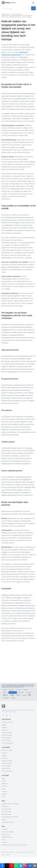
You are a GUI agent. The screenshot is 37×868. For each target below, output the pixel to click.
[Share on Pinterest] (11, 866)
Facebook (5, 784)
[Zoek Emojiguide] (16, 8)
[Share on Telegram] (21, 866)
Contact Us (5, 842)
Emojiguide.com (6, 14)
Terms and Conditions (8, 832)
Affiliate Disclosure (7, 837)
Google (4, 781)
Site (3, 855)
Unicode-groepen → (7, 743)
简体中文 (5, 695)
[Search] (33, 8)
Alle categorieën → (7, 771)
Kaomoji (4, 819)
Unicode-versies (6, 812)
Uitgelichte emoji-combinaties (10, 804)
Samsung (4, 791)
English (5, 690)
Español (12, 690)
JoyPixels (4, 794)
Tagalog (13, 698)
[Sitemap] (33, 3)
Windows (4, 786)
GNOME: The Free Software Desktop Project (14, 845)
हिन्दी (30, 695)
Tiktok (3, 797)
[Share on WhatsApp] (16, 866)
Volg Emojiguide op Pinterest (10, 817)
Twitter (4, 789)
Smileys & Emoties (7, 735)
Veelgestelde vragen (8, 822)
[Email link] (35, 866)
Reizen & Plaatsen (7, 733)
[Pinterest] (10, 715)
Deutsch (19, 690)
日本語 (12, 695)
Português (21, 692)
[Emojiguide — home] (9, 3)
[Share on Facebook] (2, 866)
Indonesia (6, 698)
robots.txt (8, 855)
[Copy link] (30, 866)
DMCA (4, 840)
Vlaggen (4, 725)
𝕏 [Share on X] (7, 866)
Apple (3, 778)
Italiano (5, 692)
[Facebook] (3, 715)
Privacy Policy (6, 834)
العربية (24, 695)
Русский (29, 692)
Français (26, 690)
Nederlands (13, 692)
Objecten (4, 727)
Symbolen (5, 730)
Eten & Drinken (6, 740)
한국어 (18, 695)
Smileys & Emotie (7, 763)
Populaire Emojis (7, 814)
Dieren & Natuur (6, 738)
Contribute (5, 829)
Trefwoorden (5, 806)
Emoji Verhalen (17, 14)
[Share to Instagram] (25, 866)
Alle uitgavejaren (7, 809)
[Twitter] (7, 715)
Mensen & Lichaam (7, 722)
